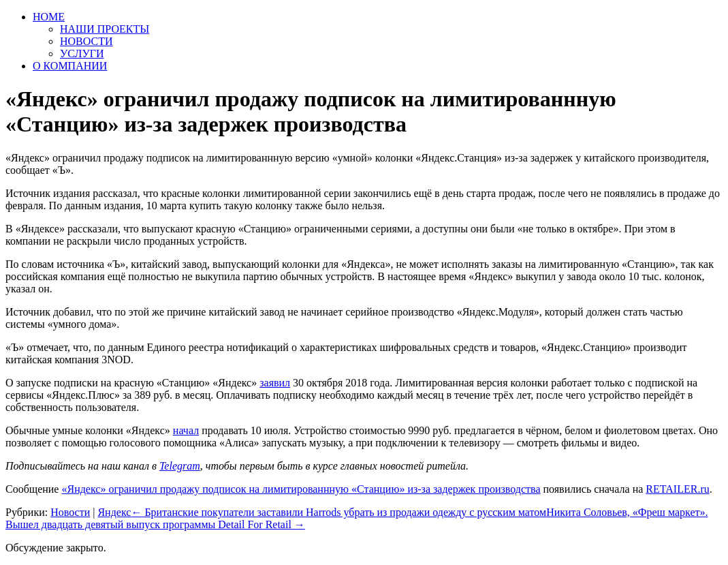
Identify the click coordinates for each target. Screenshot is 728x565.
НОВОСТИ (86, 41)
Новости (70, 512)
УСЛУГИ (82, 54)
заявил (275, 383)
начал (186, 430)
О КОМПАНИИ (70, 66)
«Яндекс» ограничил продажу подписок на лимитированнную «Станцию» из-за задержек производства (301, 489)
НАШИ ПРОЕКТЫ (105, 29)
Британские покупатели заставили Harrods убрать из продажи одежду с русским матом (338, 512)
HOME (49, 17)
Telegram (180, 466)
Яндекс (114, 512)
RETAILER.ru (677, 489)
